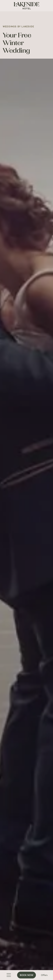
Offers (44, 975)
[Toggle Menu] (9, 975)
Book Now (26, 975)
